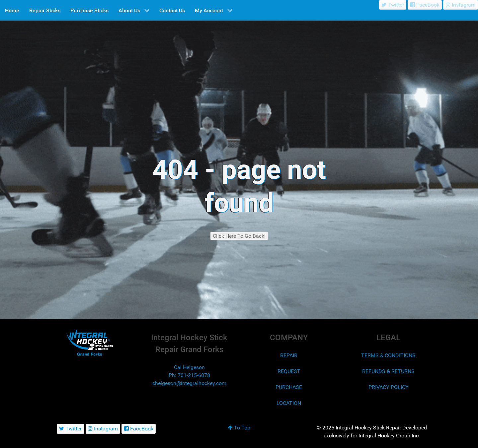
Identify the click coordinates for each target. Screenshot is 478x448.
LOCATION (289, 403)
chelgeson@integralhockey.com (189, 383)
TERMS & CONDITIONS (388, 355)
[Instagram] (461, 5)
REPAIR (289, 355)
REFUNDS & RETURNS (388, 371)
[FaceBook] (425, 5)
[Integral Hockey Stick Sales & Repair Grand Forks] (90, 343)
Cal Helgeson (189, 367)
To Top (239, 428)
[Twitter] (393, 5)
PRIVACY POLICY (389, 387)
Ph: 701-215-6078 (189, 375)
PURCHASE (289, 387)
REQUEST (289, 371)
